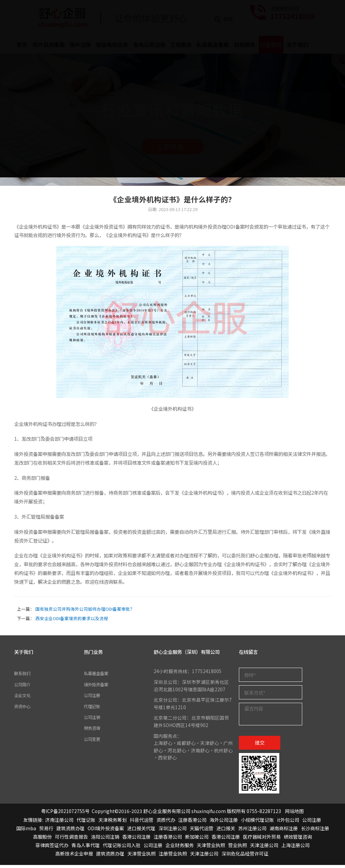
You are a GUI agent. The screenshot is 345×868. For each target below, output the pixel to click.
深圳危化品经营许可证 (245, 857)
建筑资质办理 (70, 831)
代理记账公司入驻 (122, 848)
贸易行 (46, 831)
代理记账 (93, 709)
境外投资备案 (98, 687)
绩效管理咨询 (298, 840)
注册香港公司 (192, 823)
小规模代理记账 (257, 823)
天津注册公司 (264, 848)
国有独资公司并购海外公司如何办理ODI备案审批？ (85, 612)
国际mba (26, 831)
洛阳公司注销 (105, 840)
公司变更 (93, 742)
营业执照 (238, 848)
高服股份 (42, 840)
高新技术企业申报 (74, 857)
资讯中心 (24, 709)
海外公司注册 (224, 823)
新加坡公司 (197, 840)
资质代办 (166, 823)
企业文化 (24, 698)
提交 (260, 745)
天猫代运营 (201, 831)
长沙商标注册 (315, 831)
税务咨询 (93, 731)
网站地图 (294, 814)
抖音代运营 (142, 823)
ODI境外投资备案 (106, 831)
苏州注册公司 (252, 831)
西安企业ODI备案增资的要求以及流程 (72, 621)
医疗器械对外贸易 (262, 840)
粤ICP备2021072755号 (65, 814)
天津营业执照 (211, 848)
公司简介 (24, 687)
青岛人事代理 (86, 848)
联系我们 (24, 676)
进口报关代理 (141, 831)
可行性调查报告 (71, 840)
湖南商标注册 (284, 831)
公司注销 (93, 720)
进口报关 (226, 831)
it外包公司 (288, 823)
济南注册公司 (59, 823)
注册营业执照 (173, 857)
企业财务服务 (180, 848)
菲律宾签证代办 (52, 848)
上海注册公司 (295, 848)
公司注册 (93, 698)
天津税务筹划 (113, 823)
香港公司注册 (136, 840)
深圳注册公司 (172, 831)
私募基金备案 (98, 676)
